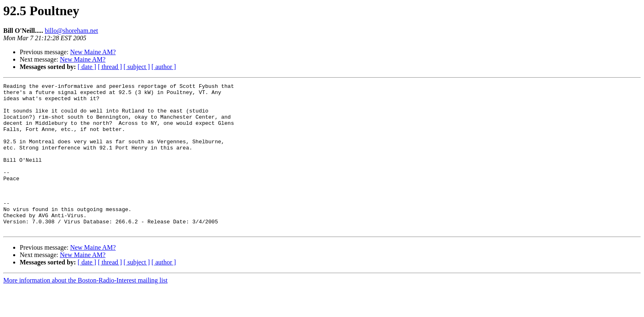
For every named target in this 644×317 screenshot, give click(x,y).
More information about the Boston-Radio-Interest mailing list (85, 310)
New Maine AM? (93, 52)
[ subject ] (137, 67)
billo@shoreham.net (71, 31)
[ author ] (164, 67)
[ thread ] (110, 67)
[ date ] (87, 67)
